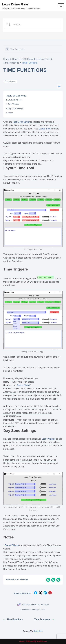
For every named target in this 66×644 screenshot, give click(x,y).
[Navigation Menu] (61, 6)
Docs (15, 59)
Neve (22, 641)
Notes (10, 113)
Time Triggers (13, 104)
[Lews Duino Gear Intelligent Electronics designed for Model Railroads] (21, 6)
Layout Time (44, 59)
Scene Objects (49, 439)
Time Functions (11, 63)
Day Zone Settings (15, 108)
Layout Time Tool (15, 100)
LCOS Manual (28, 59)
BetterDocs (38, 631)
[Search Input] (35, 25)
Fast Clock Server (21, 122)
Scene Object (23, 385)
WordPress (42, 641)
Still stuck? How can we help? (33, 605)
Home (6, 59)
